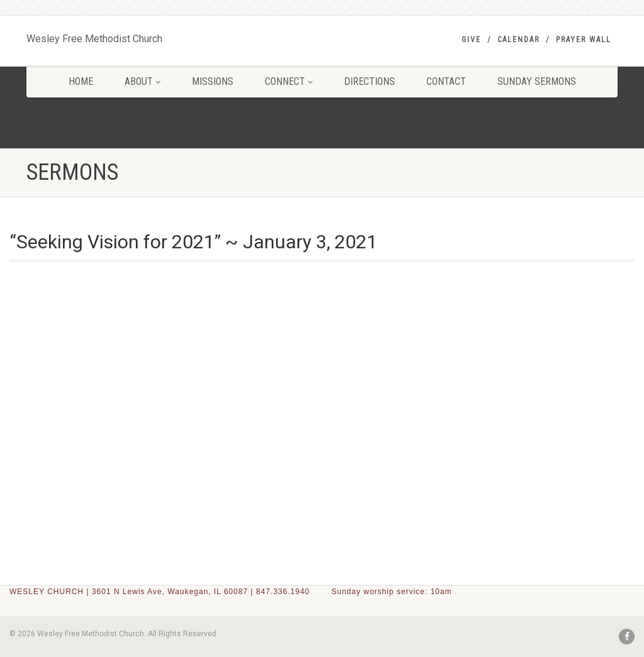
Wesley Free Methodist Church (94, 36)
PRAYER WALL (584, 40)
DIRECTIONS (369, 81)
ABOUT (142, 81)
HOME (81, 81)
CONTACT (446, 81)
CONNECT (289, 81)
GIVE (471, 40)
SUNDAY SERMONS (537, 81)
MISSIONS (213, 81)
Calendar (519, 40)
